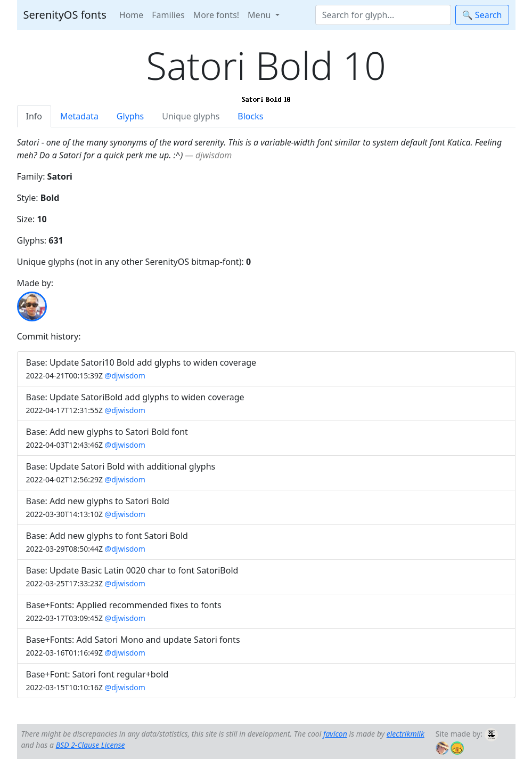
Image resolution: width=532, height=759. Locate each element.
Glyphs (130, 116)
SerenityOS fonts (65, 15)
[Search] (383, 15)
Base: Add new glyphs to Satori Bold (98, 501)
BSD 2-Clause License (91, 745)
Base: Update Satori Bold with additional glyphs (121, 466)
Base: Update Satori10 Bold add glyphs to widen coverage (141, 362)
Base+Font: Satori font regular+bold (97, 674)
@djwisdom (125, 376)
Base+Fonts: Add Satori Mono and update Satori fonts (133, 640)
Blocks (250, 116)
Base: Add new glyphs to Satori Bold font (107, 432)
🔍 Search (482, 15)
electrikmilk (406, 734)
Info (34, 116)
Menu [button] (260, 15)
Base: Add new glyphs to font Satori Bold (107, 536)
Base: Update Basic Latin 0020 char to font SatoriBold (132, 570)
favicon (335, 734)
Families (168, 15)
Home (132, 15)
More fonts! (216, 15)
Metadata (79, 116)
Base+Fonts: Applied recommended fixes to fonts (124, 605)
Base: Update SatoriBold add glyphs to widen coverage (135, 397)
